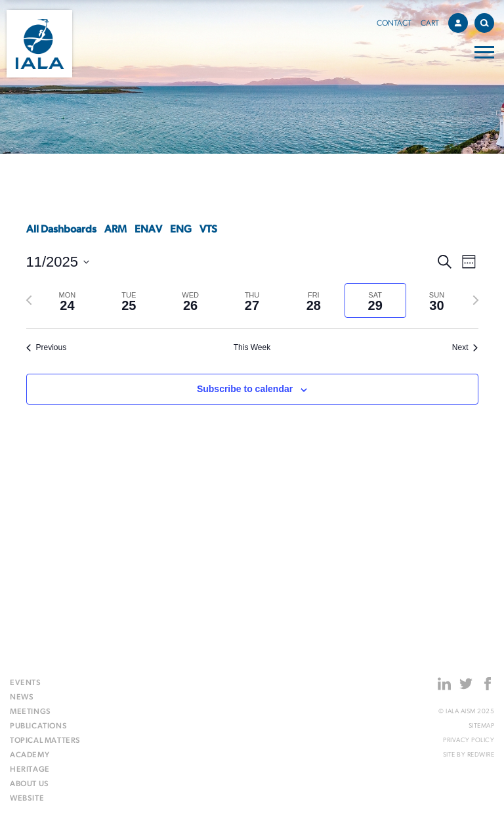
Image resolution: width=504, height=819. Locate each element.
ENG (181, 230)
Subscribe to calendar (245, 389)
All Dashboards (61, 230)
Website (27, 799)
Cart (430, 24)
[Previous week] (29, 300)
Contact (394, 24)
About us (30, 784)
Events (26, 683)
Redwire (481, 755)
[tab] (68, 300)
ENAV (148, 230)
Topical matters (45, 741)
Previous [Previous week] (47, 347)
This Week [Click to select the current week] (252, 347)
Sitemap (482, 726)
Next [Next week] (465, 347)
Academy (30, 755)
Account (461, 21)
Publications (38, 726)
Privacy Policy (469, 741)
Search (487, 21)
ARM (115, 230)
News (22, 697)
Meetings (31, 712)
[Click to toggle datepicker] (58, 262)
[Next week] (476, 300)
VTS (208, 230)
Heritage (30, 770)
